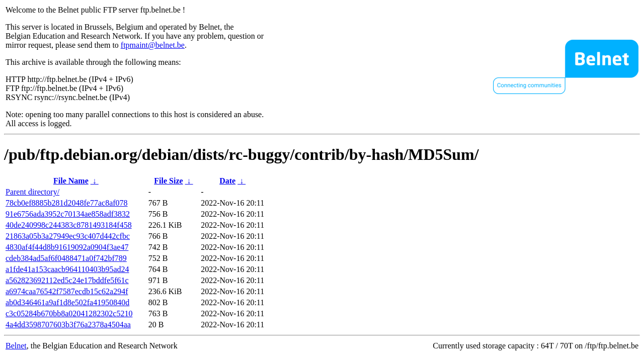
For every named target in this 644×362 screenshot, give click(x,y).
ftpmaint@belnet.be (153, 45)
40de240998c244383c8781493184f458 (69, 225)
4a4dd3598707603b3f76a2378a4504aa (68, 325)
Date (227, 181)
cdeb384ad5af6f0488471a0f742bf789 (66, 258)
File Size (168, 181)
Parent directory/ (32, 192)
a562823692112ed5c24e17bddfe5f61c (67, 280)
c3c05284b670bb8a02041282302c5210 (69, 313)
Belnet (16, 346)
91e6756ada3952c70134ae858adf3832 (68, 214)
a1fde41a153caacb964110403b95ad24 (67, 269)
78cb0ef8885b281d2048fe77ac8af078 (67, 203)
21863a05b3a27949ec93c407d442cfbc (68, 236)
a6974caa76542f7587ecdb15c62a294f (67, 291)
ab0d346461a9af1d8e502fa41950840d (67, 302)
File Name (71, 181)
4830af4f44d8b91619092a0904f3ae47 (67, 247)
